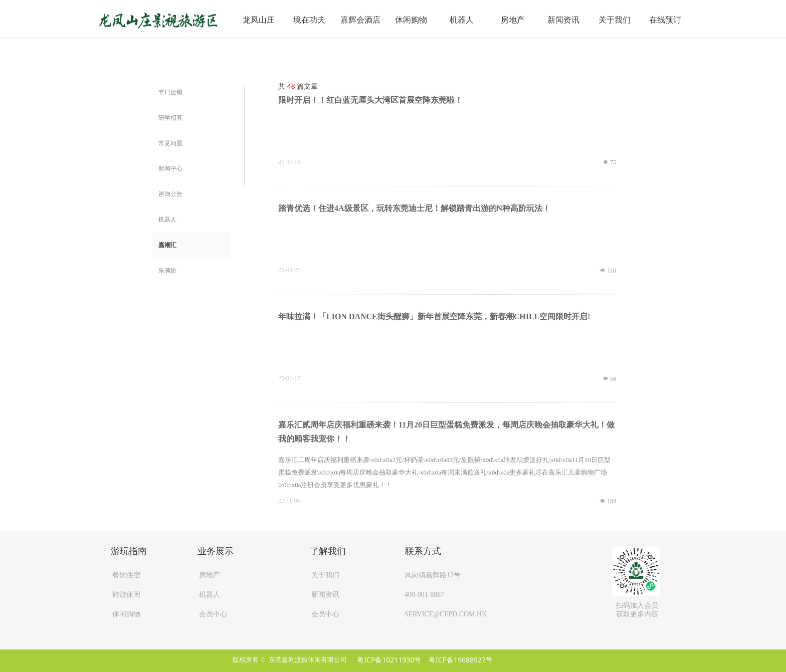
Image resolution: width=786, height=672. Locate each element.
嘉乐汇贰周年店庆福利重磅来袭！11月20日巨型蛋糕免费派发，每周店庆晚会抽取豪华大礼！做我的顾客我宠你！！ (446, 432)
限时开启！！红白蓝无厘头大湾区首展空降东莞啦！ (370, 100)
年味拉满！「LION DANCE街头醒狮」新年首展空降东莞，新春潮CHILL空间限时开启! (434, 316)
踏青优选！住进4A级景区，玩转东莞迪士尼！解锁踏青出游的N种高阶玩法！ (414, 208)
